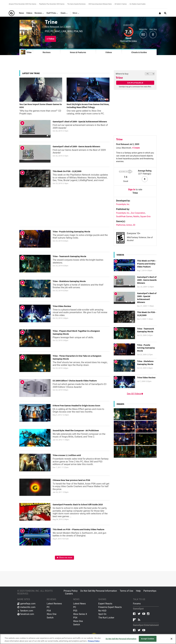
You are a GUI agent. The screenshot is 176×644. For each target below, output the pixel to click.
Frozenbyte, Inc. (123, 204)
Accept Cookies (148, 639)
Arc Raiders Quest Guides (138, 4)
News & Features (78, 52)
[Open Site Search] (165, 13)
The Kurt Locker (106, 618)
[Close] (171, 639)
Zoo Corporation (138, 213)
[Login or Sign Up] (160, 13)
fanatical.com (26, 614)
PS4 (49, 611)
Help (138, 591)
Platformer (121, 225)
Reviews (47, 52)
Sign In (132, 189)
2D (134, 225)
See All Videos (135, 394)
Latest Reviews (54, 604)
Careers (69, 594)
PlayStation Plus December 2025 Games (52, 4)
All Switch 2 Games (121, 4)
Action (129, 225)
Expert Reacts (105, 604)
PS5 (75, 611)
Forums (137, 604)
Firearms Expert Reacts (110, 607)
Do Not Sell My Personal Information (99, 591)
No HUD (102, 611)
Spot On (102, 614)
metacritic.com (26, 607)
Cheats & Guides (139, 52)
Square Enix (145, 216)
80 (143, 35)
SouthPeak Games (124, 216)
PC (48, 607)
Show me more (64, 558)
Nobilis (136, 216)
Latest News (79, 604)
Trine (51, 22)
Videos (109, 52)
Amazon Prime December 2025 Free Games (22, 4)
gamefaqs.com (26, 604)
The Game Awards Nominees (76, 4)
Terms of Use (127, 591)
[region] (88, 639)
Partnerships (150, 591)
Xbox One (51, 614)
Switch (50, 618)
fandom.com (25, 611)
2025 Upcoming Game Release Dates (100, 4)
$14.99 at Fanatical (135, 83)
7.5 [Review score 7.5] (128, 32)
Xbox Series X (80, 614)
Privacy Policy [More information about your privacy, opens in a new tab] (94, 641)
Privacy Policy (71, 591)
